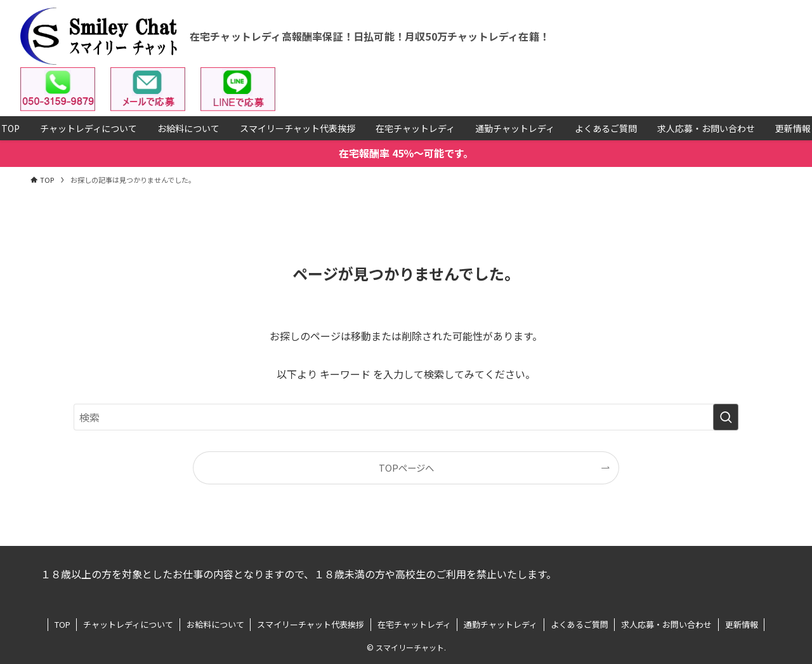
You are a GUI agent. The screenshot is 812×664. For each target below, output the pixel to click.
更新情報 (742, 624)
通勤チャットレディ (501, 624)
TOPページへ (406, 468)
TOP (62, 624)
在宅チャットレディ (414, 624)
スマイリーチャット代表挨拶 (311, 624)
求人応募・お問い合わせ (666, 624)
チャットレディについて (128, 624)
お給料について (215, 624)
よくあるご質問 (580, 624)
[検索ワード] (406, 417)
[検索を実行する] (726, 417)
